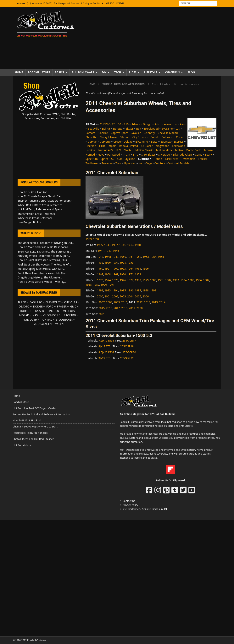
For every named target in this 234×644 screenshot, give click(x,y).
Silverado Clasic (183, 155)
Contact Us (129, 501)
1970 (123, 274)
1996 (130, 290)
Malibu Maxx (164, 150)
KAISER (39, 311)
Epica (154, 142)
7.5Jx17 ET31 (106, 340)
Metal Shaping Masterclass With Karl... (41, 269)
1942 (108, 251)
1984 (183, 280)
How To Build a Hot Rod (32, 192)
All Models (183, 163)
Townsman (188, 159)
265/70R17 (129, 340)
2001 (108, 296)
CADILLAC (36, 302)
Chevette (91, 137)
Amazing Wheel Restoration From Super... (44, 256)
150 (119, 124)
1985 (191, 280)
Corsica (181, 137)
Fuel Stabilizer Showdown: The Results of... (44, 264)
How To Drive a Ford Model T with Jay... (42, 282)
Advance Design (141, 124)
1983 (176, 280)
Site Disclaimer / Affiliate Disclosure (145, 509)
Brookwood (151, 129)
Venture (160, 163)
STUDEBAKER (64, 320)
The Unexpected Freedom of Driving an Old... (46, 243)
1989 (96, 285)
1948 (108, 257)
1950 (123, 257)
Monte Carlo (193, 150)
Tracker (203, 159)
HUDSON (26, 311)
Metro (179, 150)
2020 (140, 308)
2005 (138, 296)
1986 (199, 280)
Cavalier (136, 133)
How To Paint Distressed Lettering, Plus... (43, 260)
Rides (133, 72)
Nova (101, 155)
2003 (123, 296)
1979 (146, 280)
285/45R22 (127, 358)
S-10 (136, 155)
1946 (116, 251)
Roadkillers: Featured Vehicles (30, 433)
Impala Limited (129, 146)
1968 (108, 274)
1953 (146, 257)
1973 (100, 280)
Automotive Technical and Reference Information (41, 414)
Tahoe (158, 159)
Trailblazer (92, 163)
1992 (100, 290)
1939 (130, 245)
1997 (138, 290)
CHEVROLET (108, 124)
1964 (130, 268)
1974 (108, 280)
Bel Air (106, 129)
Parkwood (114, 155)
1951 (131, 257)
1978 (138, 280)
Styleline (130, 159)
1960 (100, 268)
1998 (146, 290)
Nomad (90, 155)
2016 (109, 308)
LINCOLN (53, 311)
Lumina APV (105, 150)
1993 (108, 290)
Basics (59, 72)
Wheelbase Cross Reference (35, 218)
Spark (209, 155)
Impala (112, 146)
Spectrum (92, 159)
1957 (115, 262)
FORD (50, 306)
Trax (118, 163)
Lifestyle (151, 72)
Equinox (166, 142)
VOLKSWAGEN (43, 324)
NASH (36, 315)
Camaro (90, 133)
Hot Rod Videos (22, 445)
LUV (118, 150)
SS (113, 159)
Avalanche (171, 124)
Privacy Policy (130, 505)
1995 (123, 290)
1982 (168, 280)
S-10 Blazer (148, 155)
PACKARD (70, 315)
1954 (153, 257)
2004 (130, 296)
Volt (171, 163)
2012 (140, 302)
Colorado (167, 137)
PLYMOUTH (30, 320)
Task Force (172, 159)
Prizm (126, 155)
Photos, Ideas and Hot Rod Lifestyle (33, 439)
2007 (102, 302)
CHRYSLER (71, 302)
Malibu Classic (144, 150)
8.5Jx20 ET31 (106, 352)
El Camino (142, 142)
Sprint (104, 159)
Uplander (130, 163)
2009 (117, 302)
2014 (162, 302)
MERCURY (69, 311)
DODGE (38, 306)
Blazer (129, 129)
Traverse (107, 163)
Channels (172, 72)
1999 (153, 290)
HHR (102, 146)
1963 (123, 268)
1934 (96, 239)
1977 (130, 280)
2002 (115, 296)
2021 (102, 314)
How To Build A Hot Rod (27, 420)
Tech (118, 72)
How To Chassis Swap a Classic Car (39, 196)
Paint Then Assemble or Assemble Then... (43, 273)
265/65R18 (127, 346)
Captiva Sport (119, 133)
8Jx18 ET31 (105, 346)
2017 (117, 308)
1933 (89, 239)
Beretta (118, 129)
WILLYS (60, 324)
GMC (73, 306)
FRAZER (62, 306)
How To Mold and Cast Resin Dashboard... (44, 247)
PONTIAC (46, 320)
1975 (115, 280)
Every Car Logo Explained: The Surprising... (44, 251)
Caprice (103, 133)
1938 (122, 245)
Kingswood (162, 146)
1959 (130, 262)
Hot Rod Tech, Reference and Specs (40, 209)
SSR (119, 159)
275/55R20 (129, 352)
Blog (191, 72)
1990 (104, 285)
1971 (130, 274)
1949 (115, 257)
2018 (124, 308)
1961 (108, 268)
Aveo (183, 124)
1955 (161, 257)
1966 (146, 268)
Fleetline (91, 146)
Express (178, 142)
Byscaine (167, 129)
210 (126, 124)
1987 (206, 280)
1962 (115, 268)
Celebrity (149, 133)
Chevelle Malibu (168, 133)
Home (19, 72)
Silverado (164, 155)
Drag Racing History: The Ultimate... (40, 277)
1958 (123, 262)
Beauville (94, 129)
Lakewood (179, 146)
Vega (149, 163)
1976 (123, 280)
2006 (146, 296)
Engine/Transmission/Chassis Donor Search (45, 201)
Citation (125, 137)
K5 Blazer (147, 146)
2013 (147, 302)
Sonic (199, 155)
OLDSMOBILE (52, 315)
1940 (138, 245)
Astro (158, 124)
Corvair (92, 142)
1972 (138, 274)
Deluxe (128, 142)
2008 (109, 302)
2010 (124, 302)
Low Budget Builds (29, 222)
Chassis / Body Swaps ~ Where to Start (35, 426)
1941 (101, 251)
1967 (100, 274)
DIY (104, 72)
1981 (161, 280)
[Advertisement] (151, 38)
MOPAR (24, 315)
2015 (102, 308)
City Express (140, 137)
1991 (111, 285)
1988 (89, 285)
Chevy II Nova (108, 137)
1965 (138, 268)
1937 (115, 245)
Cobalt (154, 137)
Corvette (105, 142)
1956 (108, 262)
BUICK (22, 302)
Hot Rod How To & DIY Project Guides (35, 408)
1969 (115, 274)
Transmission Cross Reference (36, 214)
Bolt (139, 129)
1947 (100, 257)
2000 (100, 296)
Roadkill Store (39, 72)
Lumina (90, 150)
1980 (153, 280)
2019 (132, 308)
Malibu (128, 150)
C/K (178, 129)
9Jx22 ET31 (105, 358)
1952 (138, 257)
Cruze (117, 142)
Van (141, 163)
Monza (209, 150)
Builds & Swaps (83, 72)
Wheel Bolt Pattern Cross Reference (40, 205)
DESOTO (24, 306)
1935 (100, 245)
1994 (115, 290)
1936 (107, 245)
